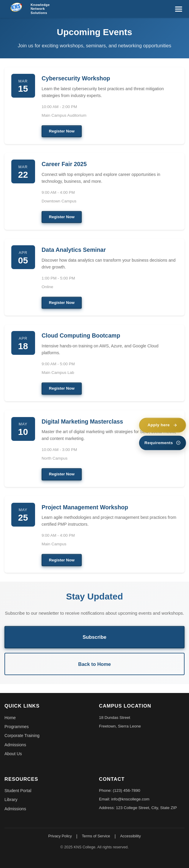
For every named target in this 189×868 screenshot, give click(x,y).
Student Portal (18, 791)
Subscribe (94, 637)
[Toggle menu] (179, 9)
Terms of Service (96, 836)
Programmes (17, 727)
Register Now (62, 131)
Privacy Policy (60, 836)
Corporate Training (22, 736)
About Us (13, 754)
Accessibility (130, 836)
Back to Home (94, 664)
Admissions (15, 745)
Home (10, 718)
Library (11, 800)
